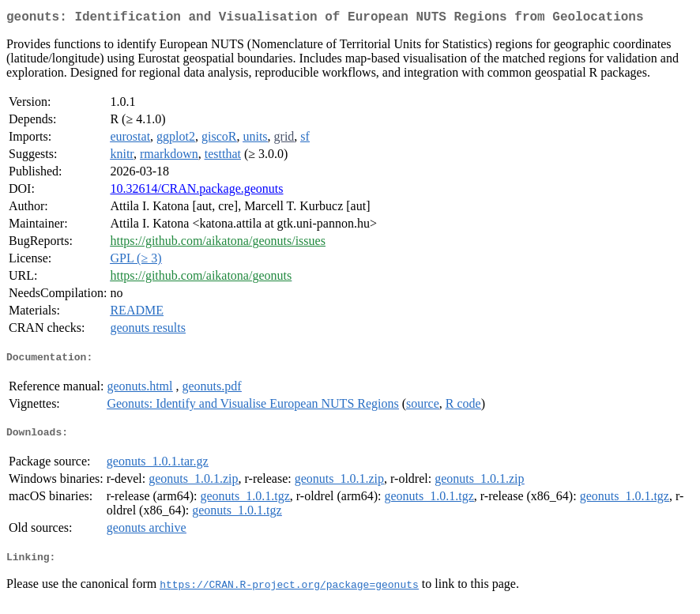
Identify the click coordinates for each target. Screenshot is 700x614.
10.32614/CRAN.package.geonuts (196, 192)
